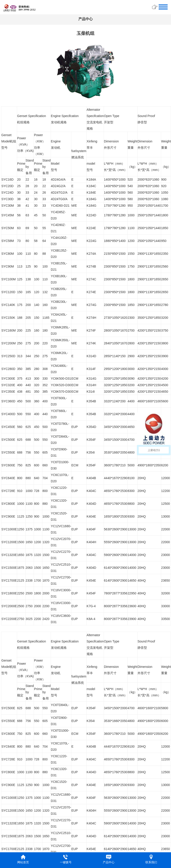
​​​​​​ (19, 8)
